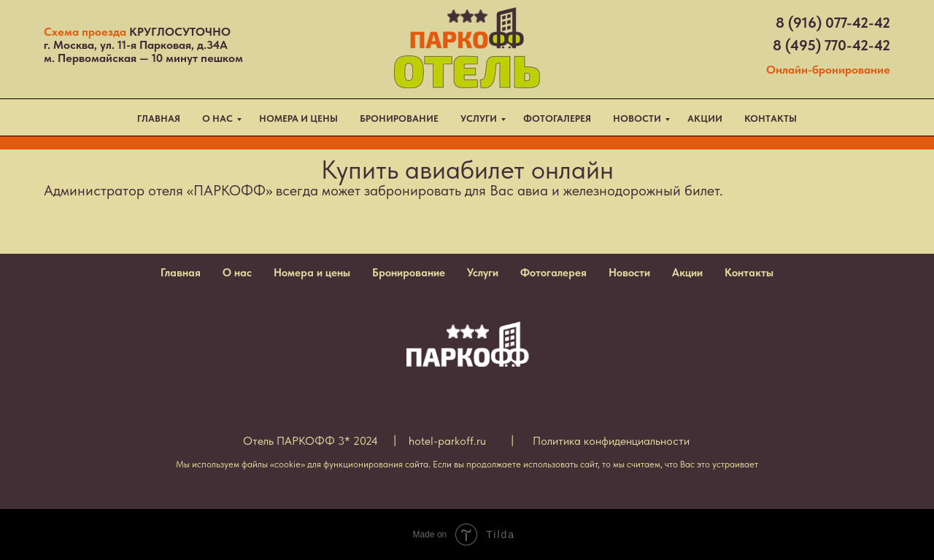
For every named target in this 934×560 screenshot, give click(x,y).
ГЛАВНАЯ (159, 118)
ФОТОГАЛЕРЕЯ (557, 118)
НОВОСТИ (637, 118)
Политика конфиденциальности (611, 441)
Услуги (483, 273)
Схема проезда (85, 32)
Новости (629, 273)
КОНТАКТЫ (771, 118)
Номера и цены (312, 273)
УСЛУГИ (479, 118)
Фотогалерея (553, 273)
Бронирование (409, 273)
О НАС (217, 118)
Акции (687, 273)
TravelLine (48, 143)
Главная (181, 273)
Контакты (749, 273)
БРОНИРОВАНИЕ (399, 118)
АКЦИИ (705, 118)
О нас (237, 273)
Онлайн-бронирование (828, 70)
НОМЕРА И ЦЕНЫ (298, 118)
